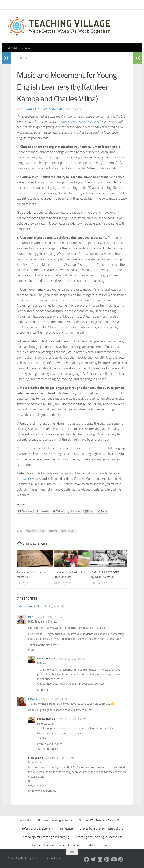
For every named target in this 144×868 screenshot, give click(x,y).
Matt (31, 617)
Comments (30, 606)
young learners (68, 531)
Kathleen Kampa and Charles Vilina (43, 109)
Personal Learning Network (55, 820)
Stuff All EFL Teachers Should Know (102, 820)
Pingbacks (57, 606)
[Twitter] (93, 859)
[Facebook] (87, 859)
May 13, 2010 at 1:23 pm (54, 699)
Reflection (67, 828)
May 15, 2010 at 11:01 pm (72, 659)
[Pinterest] (120, 859)
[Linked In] (100, 859)
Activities (24, 58)
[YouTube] (114, 859)
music (43, 531)
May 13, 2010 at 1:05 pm (50, 617)
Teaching (53, 531)
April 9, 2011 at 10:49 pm (61, 758)
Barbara (32, 699)
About (59, 5)
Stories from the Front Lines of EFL (102, 828)
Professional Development (37, 828)
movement (31, 531)
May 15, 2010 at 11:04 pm (72, 719)
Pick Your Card (41, 5)
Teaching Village (33, 478)
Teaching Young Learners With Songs (84, 121)
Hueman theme (53, 858)
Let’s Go (73, 5)
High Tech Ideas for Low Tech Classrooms (57, 845)
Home (8, 5)
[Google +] (107, 859)
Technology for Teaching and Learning (45, 837)
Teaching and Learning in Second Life (99, 837)
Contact (22, 5)
